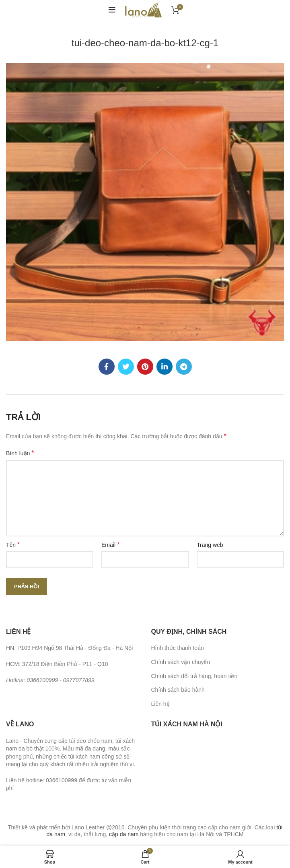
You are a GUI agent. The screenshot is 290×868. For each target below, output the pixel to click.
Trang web (210, 545)
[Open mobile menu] (112, 10)
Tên (13, 545)
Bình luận (20, 453)
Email (110, 545)
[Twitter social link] (126, 367)
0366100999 (42, 680)
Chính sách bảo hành (178, 690)
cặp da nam (124, 834)
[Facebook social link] (107, 367)
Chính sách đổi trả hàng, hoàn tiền (194, 676)
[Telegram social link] (184, 367)
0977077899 (79, 680)
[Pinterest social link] (145, 367)
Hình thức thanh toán (178, 648)
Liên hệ (160, 704)
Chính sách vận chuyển (181, 662)
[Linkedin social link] (165, 367)
